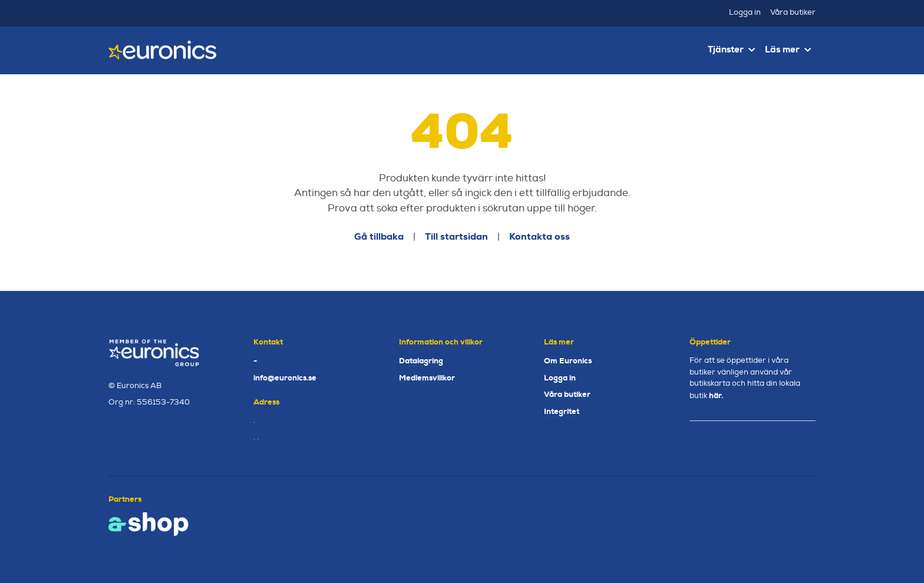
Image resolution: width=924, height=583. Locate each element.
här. (716, 395)
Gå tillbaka (379, 236)
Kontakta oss (539, 236)
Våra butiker (793, 12)
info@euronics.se (285, 378)
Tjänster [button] (731, 49)
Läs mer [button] (788, 49)
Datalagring (421, 361)
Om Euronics (568, 361)
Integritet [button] (562, 411)
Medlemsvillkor (427, 378)
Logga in (745, 12)
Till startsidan (456, 236)
